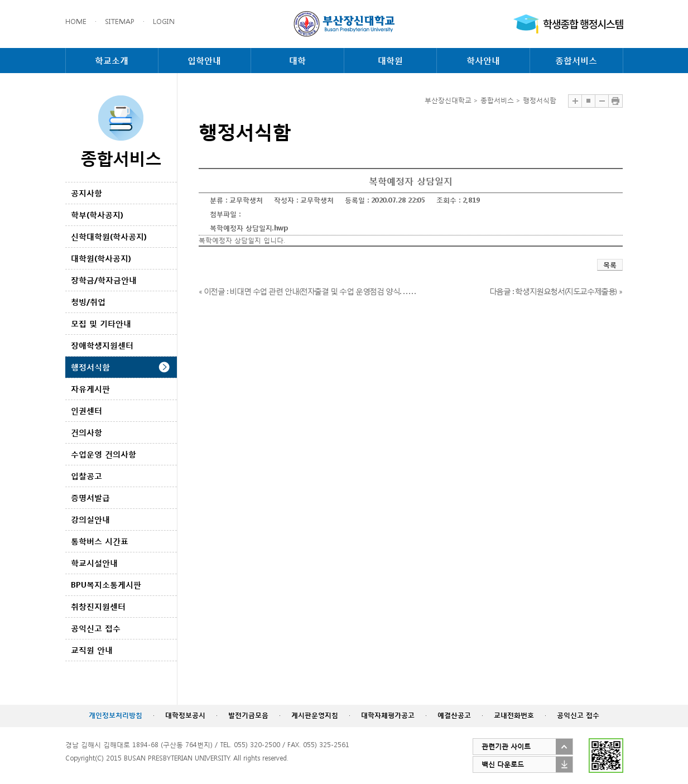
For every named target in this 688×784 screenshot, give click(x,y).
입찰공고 (86, 476)
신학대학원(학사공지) (109, 236)
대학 (297, 60)
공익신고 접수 (96, 628)
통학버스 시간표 (100, 541)
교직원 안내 (92, 650)
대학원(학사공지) (101, 258)
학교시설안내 (94, 563)
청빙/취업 (88, 302)
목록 (610, 265)
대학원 (390, 60)
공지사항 (86, 193)
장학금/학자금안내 (104, 280)
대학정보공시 (185, 715)
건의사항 (86, 432)
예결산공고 (454, 715)
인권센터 (86, 410)
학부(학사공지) (97, 215)
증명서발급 (90, 497)
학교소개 (112, 60)
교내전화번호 (514, 715)
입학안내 (204, 60)
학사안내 (483, 60)
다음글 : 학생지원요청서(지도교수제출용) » (555, 291)
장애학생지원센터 (102, 345)
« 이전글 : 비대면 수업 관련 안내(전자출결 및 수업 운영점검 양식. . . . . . (307, 291)
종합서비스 (576, 60)
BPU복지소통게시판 (106, 585)
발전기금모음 (248, 715)
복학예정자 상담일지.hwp (249, 228)
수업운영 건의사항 (104, 454)
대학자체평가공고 (388, 715)
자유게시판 (90, 389)
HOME (76, 21)
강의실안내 (90, 519)
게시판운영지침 (315, 715)
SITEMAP (120, 21)
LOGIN (164, 21)
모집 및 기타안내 (101, 323)
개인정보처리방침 (116, 715)
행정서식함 (90, 367)
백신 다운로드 (503, 764)
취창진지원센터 (98, 606)
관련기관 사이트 (506, 746)
